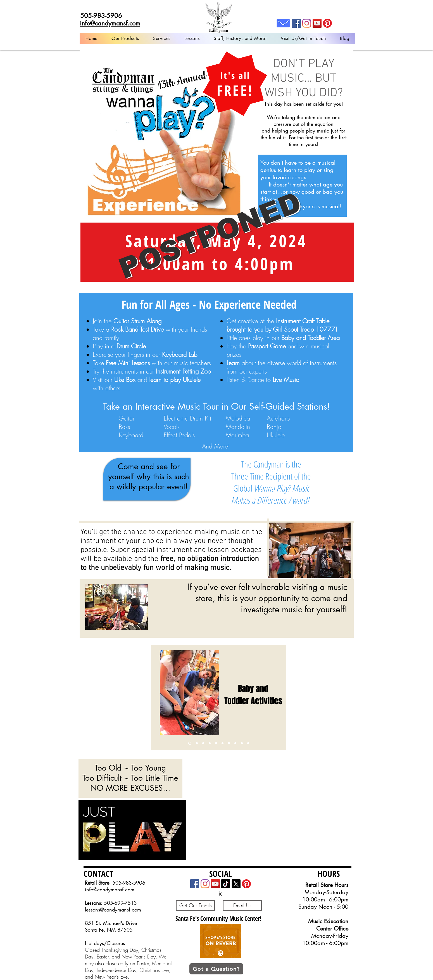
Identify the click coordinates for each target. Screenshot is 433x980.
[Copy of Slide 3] (203, 743)
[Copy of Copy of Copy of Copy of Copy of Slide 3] (229, 743)
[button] (162, 38)
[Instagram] (307, 23)
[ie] (221, 893)
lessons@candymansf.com (113, 910)
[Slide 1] (190, 743)
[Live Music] (248, 743)
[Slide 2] (223, 743)
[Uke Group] (235, 743)
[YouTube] (317, 23)
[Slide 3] (197, 743)
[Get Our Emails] (195, 905)
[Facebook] (296, 23)
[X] (236, 884)
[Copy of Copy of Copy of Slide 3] (216, 743)
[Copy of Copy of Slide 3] (210, 743)
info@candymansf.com (110, 889)
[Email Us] (242, 905)
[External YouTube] (268, 809)
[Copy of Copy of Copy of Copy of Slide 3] (242, 743)
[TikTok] (226, 884)
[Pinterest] (327, 23)
